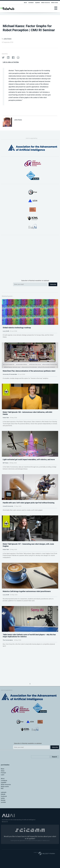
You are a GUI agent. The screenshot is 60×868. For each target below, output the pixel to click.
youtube (3, 834)
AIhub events (55, 3)
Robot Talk (6, 439)
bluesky (3, 832)
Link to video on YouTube (11, 62)
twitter (3, 830)
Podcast (3, 805)
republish (37, 3)
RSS (2, 821)
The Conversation (8, 698)
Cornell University (8, 542)
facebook (4, 828)
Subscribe (53, 284)
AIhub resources (46, 3)
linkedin (3, 826)
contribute (31, 3)
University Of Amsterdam (10, 389)
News (3, 801)
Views (3, 803)
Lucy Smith (6, 338)
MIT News (6, 492)
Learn (3, 807)
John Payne (8, 39)
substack (4, 824)
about (25, 3)
